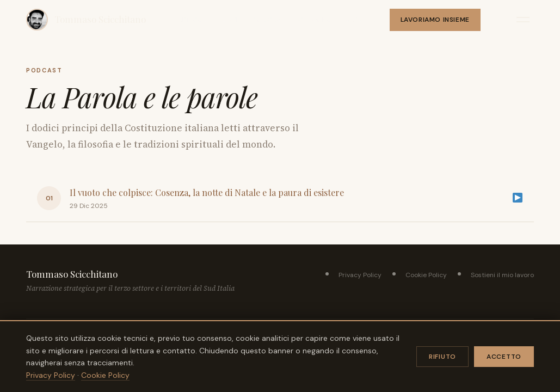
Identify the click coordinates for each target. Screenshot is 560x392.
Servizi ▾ (361, 20)
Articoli (193, 20)
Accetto (504, 357)
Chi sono (315, 20)
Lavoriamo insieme (435, 20)
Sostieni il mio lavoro (502, 275)
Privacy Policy (360, 275)
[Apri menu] (523, 20)
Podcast (268, 20)
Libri (230, 20)
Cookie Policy (426, 275)
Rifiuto (442, 357)
